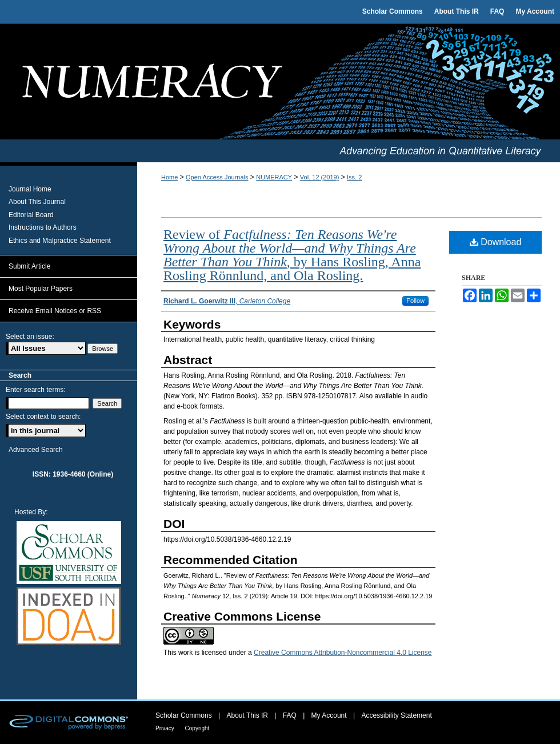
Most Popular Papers (41, 289)
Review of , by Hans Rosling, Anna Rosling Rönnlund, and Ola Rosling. (292, 255)
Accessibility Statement (396, 715)
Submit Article (29, 266)
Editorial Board (31, 215)
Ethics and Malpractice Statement (60, 241)
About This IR (249, 715)
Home (169, 177)
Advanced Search (36, 450)
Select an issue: (30, 337)
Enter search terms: (36, 390)
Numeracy (280, 82)
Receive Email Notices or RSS (55, 311)
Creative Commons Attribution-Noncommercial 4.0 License (343, 653)
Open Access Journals (217, 177)
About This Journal (37, 202)
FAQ (291, 715)
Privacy (166, 728)
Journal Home (30, 189)
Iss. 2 (354, 177)
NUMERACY (274, 177)
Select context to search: (43, 417)
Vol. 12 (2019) (320, 177)
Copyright (197, 728)
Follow (415, 301)
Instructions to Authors (43, 227)
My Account (330, 715)
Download (496, 242)
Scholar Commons (185, 715)
